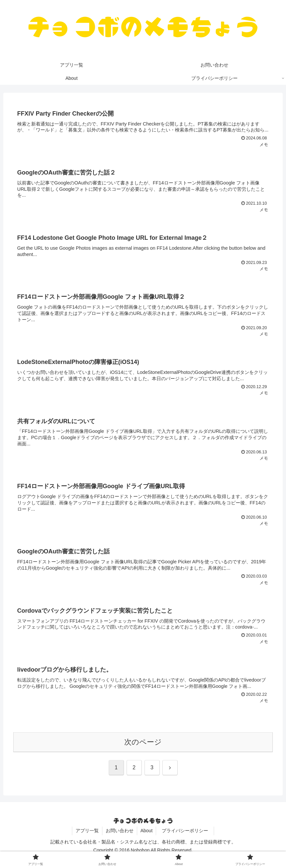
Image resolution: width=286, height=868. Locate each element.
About (147, 831)
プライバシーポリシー (187, 831)
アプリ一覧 (87, 831)
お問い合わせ (120, 831)
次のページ (143, 742)
